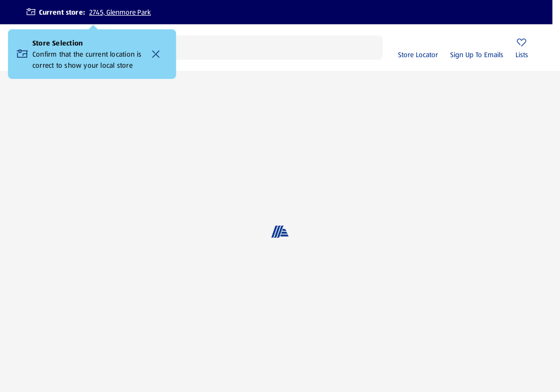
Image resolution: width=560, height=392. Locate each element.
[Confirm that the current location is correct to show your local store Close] (156, 54)
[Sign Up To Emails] (477, 48)
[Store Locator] (418, 48)
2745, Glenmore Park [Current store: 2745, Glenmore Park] (120, 12)
